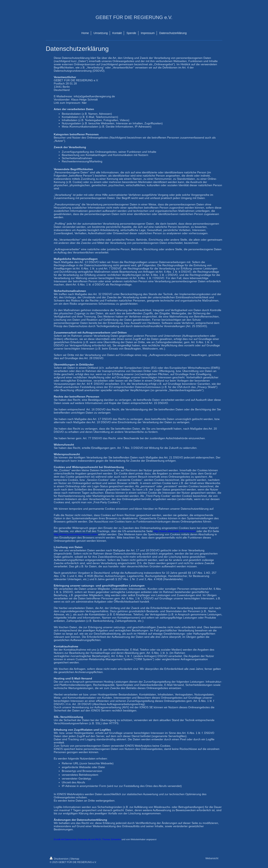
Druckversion (59, 859)
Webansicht (212, 858)
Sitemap (75, 859)
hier (84, 103)
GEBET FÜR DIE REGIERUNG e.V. (134, 17)
